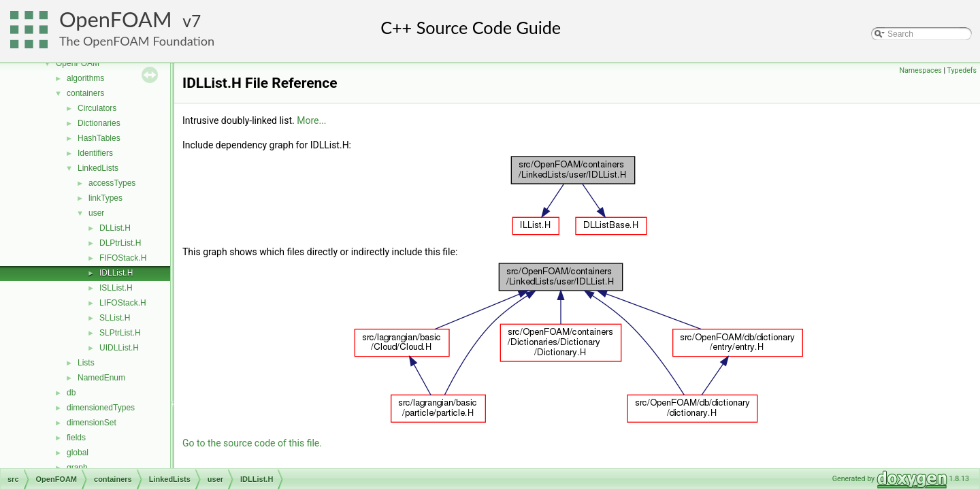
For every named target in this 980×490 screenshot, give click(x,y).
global (78, 453)
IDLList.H (116, 273)
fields (76, 438)
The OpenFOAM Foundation (137, 41)
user (96, 213)
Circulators (97, 108)
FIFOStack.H (123, 258)
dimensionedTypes (101, 408)
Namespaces (920, 70)
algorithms (85, 78)
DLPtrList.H (120, 243)
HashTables (99, 138)
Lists (86, 363)
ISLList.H (116, 288)
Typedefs (962, 70)
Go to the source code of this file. (252, 443)
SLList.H (115, 318)
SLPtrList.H (120, 333)
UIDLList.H (119, 348)
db (71, 393)
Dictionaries (99, 123)
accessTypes (112, 183)
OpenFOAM (116, 19)
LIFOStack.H (123, 303)
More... (311, 120)
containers (85, 93)
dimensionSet (92, 423)
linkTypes (105, 198)
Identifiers (95, 153)
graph (77, 468)
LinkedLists (98, 168)
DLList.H (115, 228)
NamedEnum (101, 378)
